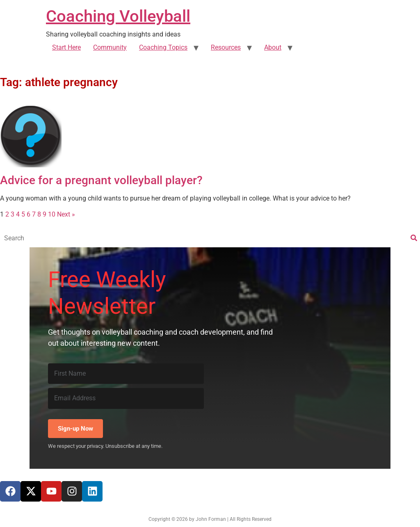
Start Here (66, 47)
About (273, 47)
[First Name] (126, 374)
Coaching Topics (163, 47)
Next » (66, 214)
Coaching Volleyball (118, 16)
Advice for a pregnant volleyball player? (101, 180)
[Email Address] (126, 398)
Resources (226, 47)
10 (52, 214)
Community (110, 47)
